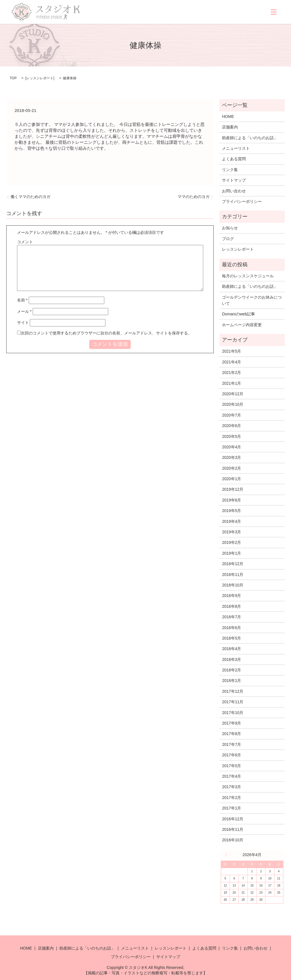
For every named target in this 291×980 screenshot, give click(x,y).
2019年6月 (231, 500)
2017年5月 (231, 766)
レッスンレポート (40, 78)
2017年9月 (231, 723)
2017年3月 (231, 787)
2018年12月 (233, 564)
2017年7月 (231, 744)
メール (24, 311)
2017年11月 (233, 702)
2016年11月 (233, 829)
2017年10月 (233, 713)
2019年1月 (231, 553)
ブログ (228, 239)
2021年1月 (231, 383)
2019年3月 (231, 532)
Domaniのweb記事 (238, 314)
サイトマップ (234, 180)
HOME (228, 116)
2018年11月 (233, 575)
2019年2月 (231, 542)
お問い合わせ (234, 191)
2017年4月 (231, 776)
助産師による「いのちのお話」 (250, 138)
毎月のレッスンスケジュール (248, 276)
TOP (13, 78)
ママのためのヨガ (194, 197)
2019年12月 (233, 489)
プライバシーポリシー (242, 201)
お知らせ (230, 228)
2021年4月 (231, 362)
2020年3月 (231, 457)
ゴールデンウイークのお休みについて (252, 300)
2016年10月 (233, 840)
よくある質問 (234, 159)
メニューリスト (236, 148)
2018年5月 (231, 638)
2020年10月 (233, 404)
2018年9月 (231, 596)
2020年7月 (231, 415)
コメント (25, 242)
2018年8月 (231, 606)
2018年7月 (231, 617)
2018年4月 (231, 649)
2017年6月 (231, 755)
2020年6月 (231, 426)
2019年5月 (231, 511)
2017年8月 (231, 734)
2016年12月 (233, 819)
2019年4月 (231, 521)
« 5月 (228, 855)
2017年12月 (233, 691)
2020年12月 (233, 394)
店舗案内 (230, 127)
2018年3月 (231, 659)
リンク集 (230, 170)
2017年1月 (231, 808)
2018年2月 (231, 670)
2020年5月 (231, 436)
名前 (22, 300)
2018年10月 (233, 585)
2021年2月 (231, 373)
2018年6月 (231, 628)
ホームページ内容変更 (242, 325)
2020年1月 (231, 479)
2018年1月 (231, 681)
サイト (23, 322)
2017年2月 (231, 798)
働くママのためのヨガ (30, 197)
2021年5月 (231, 351)
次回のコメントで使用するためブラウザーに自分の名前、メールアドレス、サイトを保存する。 (106, 333)
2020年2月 (231, 468)
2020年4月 (231, 447)
